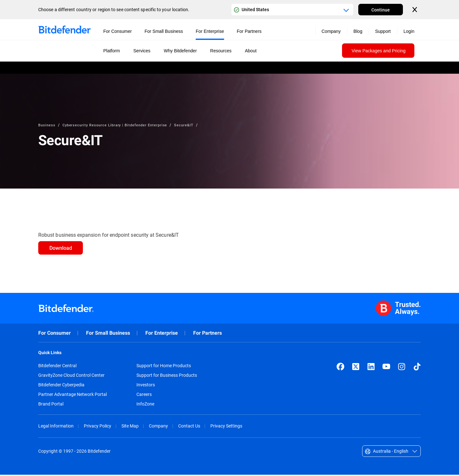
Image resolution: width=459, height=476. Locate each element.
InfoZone (145, 405)
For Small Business (108, 334)
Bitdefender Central (57, 367)
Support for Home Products (164, 367)
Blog (358, 31)
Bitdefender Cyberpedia (61, 386)
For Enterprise (162, 334)
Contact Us (189, 427)
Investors (146, 386)
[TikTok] (417, 368)
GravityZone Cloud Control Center (71, 376)
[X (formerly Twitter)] (356, 368)
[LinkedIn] (371, 368)
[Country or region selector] (292, 10)
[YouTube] (386, 368)
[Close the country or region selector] (415, 10)
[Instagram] (402, 368)
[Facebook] (340, 368)
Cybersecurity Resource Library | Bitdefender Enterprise (119, 125)
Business (47, 125)
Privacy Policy (98, 427)
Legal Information (56, 427)
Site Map (130, 427)
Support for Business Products (167, 376)
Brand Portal (51, 405)
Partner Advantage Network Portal (73, 396)
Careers (144, 396)
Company (158, 427)
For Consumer (55, 334)
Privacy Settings (226, 427)
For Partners (208, 334)
